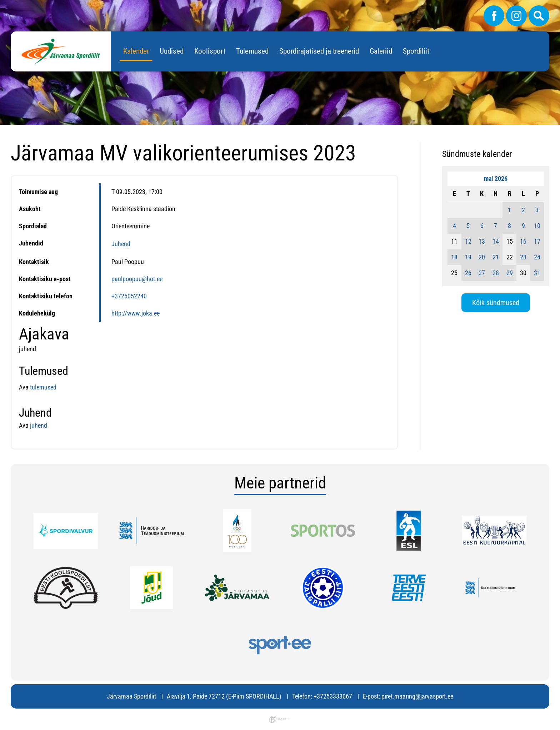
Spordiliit (416, 51)
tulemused (43, 387)
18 (454, 257)
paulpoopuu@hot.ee (137, 279)
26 (468, 273)
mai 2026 (496, 178)
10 (537, 226)
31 (537, 273)
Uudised (172, 51)
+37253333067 (333, 696)
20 (482, 257)
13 (482, 241)
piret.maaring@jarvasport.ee (417, 696)
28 (496, 273)
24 (537, 257)
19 (468, 257)
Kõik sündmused (496, 303)
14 (496, 241)
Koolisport (210, 51)
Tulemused (252, 51)
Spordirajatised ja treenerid (319, 51)
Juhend (121, 244)
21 (496, 257)
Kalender (136, 51)
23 (523, 257)
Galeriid (381, 51)
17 (537, 241)
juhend (38, 425)
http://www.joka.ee (136, 313)
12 (468, 241)
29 (510, 273)
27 (482, 273)
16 (523, 241)
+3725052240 (129, 296)
